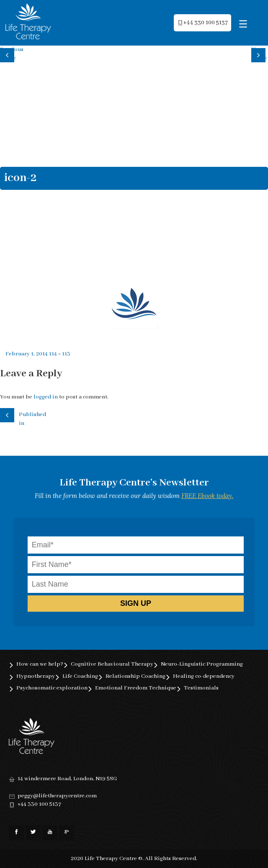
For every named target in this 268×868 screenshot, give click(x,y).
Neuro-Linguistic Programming (202, 664)
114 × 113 (60, 354)
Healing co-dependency (204, 676)
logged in (46, 397)
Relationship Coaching (135, 676)
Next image (259, 54)
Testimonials (201, 688)
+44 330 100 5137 (39, 804)
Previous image (8, 54)
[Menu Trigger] (243, 24)
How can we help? (40, 664)
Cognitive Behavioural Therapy (112, 664)
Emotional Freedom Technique (136, 688)
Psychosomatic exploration (52, 688)
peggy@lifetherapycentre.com (57, 796)
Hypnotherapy (36, 676)
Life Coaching (80, 676)
